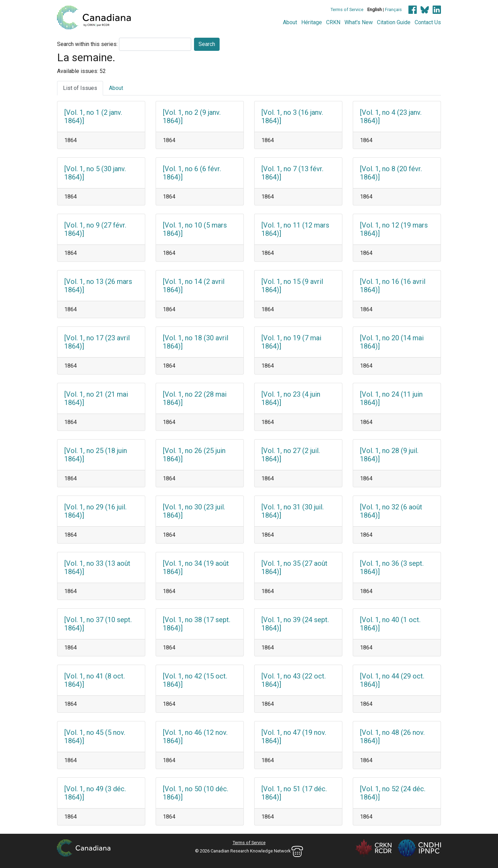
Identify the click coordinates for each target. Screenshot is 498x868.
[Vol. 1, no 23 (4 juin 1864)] (291, 398)
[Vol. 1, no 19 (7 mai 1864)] (291, 342)
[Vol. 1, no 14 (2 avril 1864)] (194, 286)
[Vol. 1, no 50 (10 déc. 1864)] (196, 793)
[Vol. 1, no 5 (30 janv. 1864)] (95, 173)
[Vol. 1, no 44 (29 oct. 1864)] (392, 680)
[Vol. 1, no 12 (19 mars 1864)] (394, 229)
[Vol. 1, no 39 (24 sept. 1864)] (295, 624)
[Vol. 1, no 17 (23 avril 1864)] (97, 342)
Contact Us (428, 22)
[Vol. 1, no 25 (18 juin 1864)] (96, 455)
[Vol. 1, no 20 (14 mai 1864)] (392, 342)
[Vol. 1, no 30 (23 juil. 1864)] (194, 511)
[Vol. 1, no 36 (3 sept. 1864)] (392, 567)
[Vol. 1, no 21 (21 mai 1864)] (96, 398)
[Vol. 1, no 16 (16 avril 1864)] (393, 286)
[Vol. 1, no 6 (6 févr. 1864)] (192, 173)
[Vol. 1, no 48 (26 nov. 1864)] (392, 737)
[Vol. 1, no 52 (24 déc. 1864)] (393, 793)
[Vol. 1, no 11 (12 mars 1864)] (295, 229)
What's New (359, 22)
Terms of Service (347, 10)
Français (393, 10)
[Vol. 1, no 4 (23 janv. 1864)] (391, 117)
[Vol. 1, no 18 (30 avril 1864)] (196, 342)
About (290, 22)
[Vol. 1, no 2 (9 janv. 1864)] (192, 117)
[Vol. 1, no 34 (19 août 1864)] (196, 567)
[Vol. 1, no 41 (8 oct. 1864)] (95, 680)
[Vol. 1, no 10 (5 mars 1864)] (195, 229)
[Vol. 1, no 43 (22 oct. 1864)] (294, 680)
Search (207, 44)
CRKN (333, 22)
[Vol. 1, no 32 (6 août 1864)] (391, 511)
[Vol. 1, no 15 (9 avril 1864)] (292, 286)
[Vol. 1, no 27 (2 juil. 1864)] (291, 455)
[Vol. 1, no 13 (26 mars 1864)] (98, 286)
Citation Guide (394, 22)
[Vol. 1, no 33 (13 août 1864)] (97, 567)
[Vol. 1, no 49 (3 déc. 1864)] (95, 793)
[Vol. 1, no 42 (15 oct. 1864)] (195, 680)
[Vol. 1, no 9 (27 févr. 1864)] (95, 229)
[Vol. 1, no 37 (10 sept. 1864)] (98, 624)
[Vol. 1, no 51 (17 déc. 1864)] (294, 793)
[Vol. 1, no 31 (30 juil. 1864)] (293, 511)
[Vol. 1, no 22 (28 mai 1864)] (195, 398)
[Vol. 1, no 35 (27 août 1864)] (294, 567)
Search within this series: (87, 44)
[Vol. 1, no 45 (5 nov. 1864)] (95, 737)
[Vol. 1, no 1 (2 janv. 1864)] (93, 117)
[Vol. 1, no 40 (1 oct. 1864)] (390, 624)
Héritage (312, 22)
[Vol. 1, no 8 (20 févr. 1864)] (391, 173)
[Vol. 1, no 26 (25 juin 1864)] (194, 455)
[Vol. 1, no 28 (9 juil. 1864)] (389, 455)
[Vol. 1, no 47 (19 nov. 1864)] (294, 737)
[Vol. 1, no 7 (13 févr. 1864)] (292, 173)
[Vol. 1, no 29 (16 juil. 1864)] (95, 511)
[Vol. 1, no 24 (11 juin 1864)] (391, 398)
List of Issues (80, 88)
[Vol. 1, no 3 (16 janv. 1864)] (292, 117)
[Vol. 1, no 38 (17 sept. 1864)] (197, 624)
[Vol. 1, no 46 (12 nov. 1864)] (195, 737)
